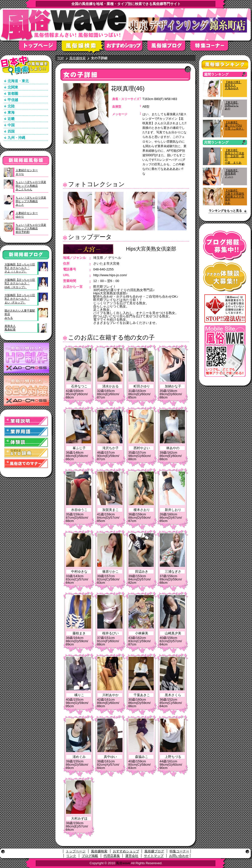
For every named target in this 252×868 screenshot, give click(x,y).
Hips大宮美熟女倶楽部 (151, 249)
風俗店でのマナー (26, 464)
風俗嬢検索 (83, 47)
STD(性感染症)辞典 (26, 453)
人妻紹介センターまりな (27, 172)
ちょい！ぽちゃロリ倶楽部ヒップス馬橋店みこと (31, 201)
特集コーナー (179, 851)
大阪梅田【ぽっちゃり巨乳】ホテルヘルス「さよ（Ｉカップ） (20, 268)
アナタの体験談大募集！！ (225, 277)
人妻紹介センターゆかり (27, 215)
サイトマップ (154, 856)
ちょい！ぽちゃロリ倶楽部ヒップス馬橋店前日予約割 (31, 228)
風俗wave (123, 863)
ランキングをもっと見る (225, 211)
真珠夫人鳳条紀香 (10, 328)
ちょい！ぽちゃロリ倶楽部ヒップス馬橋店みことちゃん (31, 186)
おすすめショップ (126, 47)
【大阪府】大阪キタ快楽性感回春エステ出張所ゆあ (234, 197)
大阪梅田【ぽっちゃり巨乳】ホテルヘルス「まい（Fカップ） (20, 299)
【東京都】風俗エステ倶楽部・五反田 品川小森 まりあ (234, 156)
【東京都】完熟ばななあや (232, 105)
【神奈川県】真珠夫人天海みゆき (233, 85)
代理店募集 (112, 856)
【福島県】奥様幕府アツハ (232, 173)
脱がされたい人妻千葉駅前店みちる (20, 314)
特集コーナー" (212, 47)
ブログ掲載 (90, 856)
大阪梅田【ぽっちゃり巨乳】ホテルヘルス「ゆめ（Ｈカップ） (20, 283)
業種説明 (26, 421)
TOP (61, 58)
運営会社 (132, 856)
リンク (71, 856)
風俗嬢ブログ (169, 47)
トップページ (40, 47)
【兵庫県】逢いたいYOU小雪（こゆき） (234, 126)
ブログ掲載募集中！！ (225, 246)
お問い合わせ (179, 856)
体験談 (26, 442)
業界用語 (26, 432)
